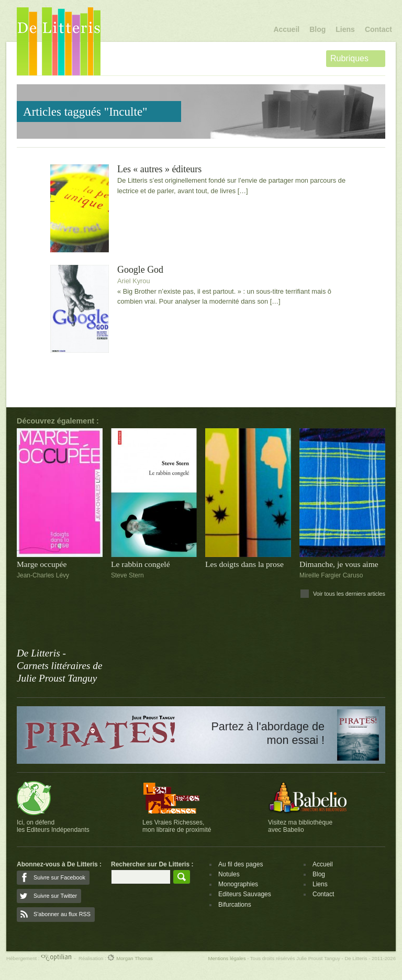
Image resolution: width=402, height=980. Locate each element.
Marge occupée (42, 564)
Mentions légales (227, 958)
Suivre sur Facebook (59, 877)
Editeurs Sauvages (245, 894)
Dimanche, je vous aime (339, 564)
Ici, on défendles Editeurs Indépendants (53, 826)
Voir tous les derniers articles (349, 594)
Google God (140, 270)
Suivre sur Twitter (55, 896)
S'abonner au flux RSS (62, 914)
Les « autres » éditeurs (159, 169)
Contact (378, 29)
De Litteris (59, 41)
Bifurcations (235, 905)
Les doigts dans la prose (244, 564)
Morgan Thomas (130, 958)
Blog (317, 29)
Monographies (238, 884)
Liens (345, 29)
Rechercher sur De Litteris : (152, 864)
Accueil (286, 29)
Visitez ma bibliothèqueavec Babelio (300, 826)
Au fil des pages (241, 864)
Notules (229, 874)
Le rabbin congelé (141, 564)
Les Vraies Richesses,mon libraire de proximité (177, 826)
